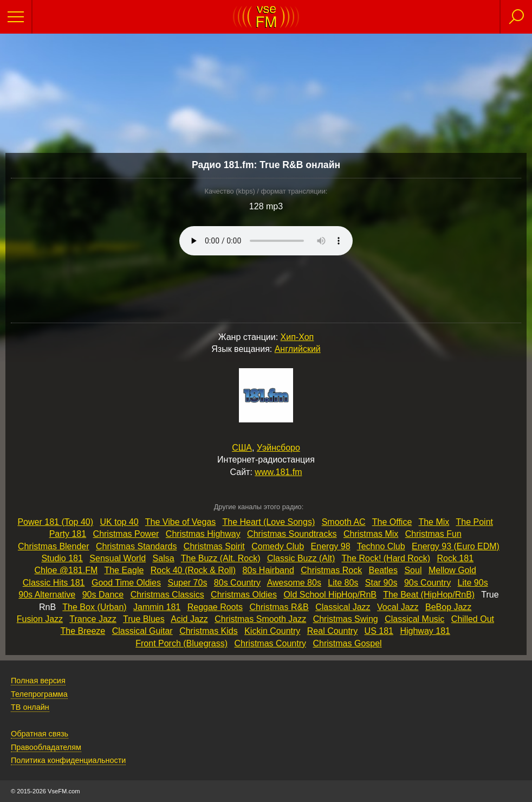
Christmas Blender (54, 546)
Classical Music (414, 619)
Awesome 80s (294, 583)
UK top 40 (119, 522)
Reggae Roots (215, 607)
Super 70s (187, 583)
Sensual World (118, 558)
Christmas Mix (371, 534)
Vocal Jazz (398, 607)
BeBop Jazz (448, 607)
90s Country (427, 583)
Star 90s (381, 583)
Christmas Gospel (347, 643)
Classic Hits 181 (54, 583)
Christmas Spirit (214, 546)
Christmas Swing (346, 619)
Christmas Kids (209, 631)
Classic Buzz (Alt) (301, 558)
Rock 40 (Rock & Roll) (193, 570)
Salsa (164, 558)
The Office (392, 522)
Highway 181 (425, 631)
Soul (413, 570)
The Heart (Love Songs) (268, 522)
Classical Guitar (142, 631)
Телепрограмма (39, 694)
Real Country (332, 631)
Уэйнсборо (278, 448)
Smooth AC (344, 522)
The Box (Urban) (94, 607)
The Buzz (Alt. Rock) (221, 558)
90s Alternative (47, 595)
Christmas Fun (433, 534)
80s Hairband (268, 570)
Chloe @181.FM (66, 570)
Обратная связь (40, 734)
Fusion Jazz (40, 619)
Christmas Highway (203, 534)
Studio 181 (62, 558)
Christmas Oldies (244, 595)
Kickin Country (272, 631)
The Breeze (83, 631)
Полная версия (38, 681)
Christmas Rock (331, 570)
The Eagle (124, 570)
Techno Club (381, 546)
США (242, 448)
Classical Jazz (343, 607)
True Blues (144, 619)
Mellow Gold (452, 570)
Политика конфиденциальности (68, 760)
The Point (475, 522)
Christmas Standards (136, 546)
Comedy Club (278, 546)
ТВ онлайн (30, 707)
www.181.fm (278, 472)
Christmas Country (270, 643)
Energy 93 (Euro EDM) (456, 546)
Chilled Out (473, 619)
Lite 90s (473, 583)
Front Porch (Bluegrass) (181, 643)
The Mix (434, 522)
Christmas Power (126, 534)
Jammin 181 (157, 607)
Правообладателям (46, 747)
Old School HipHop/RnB (330, 595)
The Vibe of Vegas (180, 522)
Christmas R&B (279, 607)
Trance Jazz (93, 619)
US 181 (379, 631)
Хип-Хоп (297, 337)
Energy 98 (331, 546)
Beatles (383, 570)
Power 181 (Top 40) (55, 522)
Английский (298, 349)
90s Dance (103, 595)
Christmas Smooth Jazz (260, 619)
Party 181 (68, 534)
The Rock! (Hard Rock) (386, 558)
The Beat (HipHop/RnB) (429, 595)
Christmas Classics (167, 595)
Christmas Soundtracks (292, 534)
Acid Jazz (189, 619)
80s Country (237, 583)
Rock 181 (455, 558)
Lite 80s (343, 583)
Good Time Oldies (126, 583)
